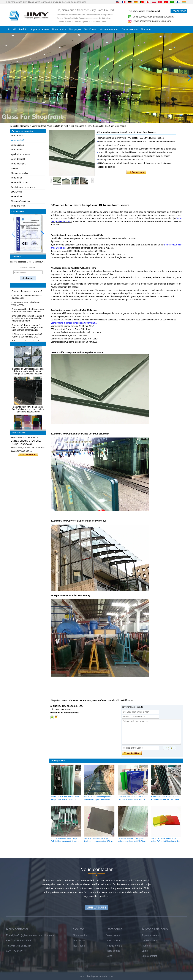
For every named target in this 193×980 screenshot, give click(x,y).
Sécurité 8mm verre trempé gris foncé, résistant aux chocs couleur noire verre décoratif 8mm (28, 415)
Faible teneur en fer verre (23, 187)
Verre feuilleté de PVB (58, 126)
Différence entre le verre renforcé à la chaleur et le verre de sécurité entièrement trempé (28, 324)
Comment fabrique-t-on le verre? (27, 297)
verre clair (67, 700)
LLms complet (149, 956)
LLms (145, 951)
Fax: (8, 941)
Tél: (8, 946)
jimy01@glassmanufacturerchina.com (152, 21)
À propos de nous (40, 29)
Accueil (12, 29)
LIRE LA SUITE (97, 908)
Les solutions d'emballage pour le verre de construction (27, 291)
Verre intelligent (18, 164)
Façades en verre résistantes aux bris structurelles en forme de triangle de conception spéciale (28, 377)
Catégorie (25, 126)
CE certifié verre (124, 700)
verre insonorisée (82, 700)
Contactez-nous (130, 29)
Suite (109, 956)
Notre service (59, 29)
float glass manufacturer (100, 976)
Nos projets (75, 29)
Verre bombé (17, 150)
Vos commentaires (109, 29)
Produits (23, 29)
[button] (90, 121)
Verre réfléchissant (20, 182)
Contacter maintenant (28, 455)
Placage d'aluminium (21, 201)
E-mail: (10, 935)
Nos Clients (90, 29)
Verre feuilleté (38, 126)
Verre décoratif (18, 159)
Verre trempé (17, 136)
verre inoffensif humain (104, 700)
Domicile (14, 126)
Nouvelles (146, 29)
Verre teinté (16, 178)
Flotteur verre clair (20, 173)
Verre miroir (16, 196)
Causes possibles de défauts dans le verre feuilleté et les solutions (28, 316)
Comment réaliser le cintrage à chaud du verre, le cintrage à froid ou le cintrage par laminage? (27, 333)
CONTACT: (12, 951)
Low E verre (17, 192)
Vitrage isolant (18, 145)
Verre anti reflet (18, 206)
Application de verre (20, 154)
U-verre (15, 168)
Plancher (146, 946)
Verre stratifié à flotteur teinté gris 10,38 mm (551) (74, 323)
